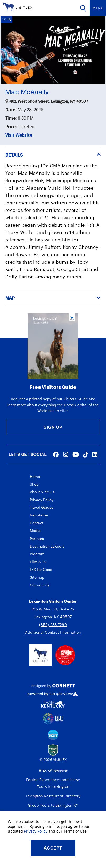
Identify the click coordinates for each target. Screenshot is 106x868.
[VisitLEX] (17, 6)
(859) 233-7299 (53, 625)
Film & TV (38, 562)
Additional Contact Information (53, 632)
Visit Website (19, 135)
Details (14, 155)
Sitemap (37, 577)
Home (35, 476)
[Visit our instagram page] (66, 454)
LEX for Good (41, 569)
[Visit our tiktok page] (86, 454)
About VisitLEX (42, 492)
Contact (37, 523)
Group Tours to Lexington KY (53, 805)
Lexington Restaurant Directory (53, 796)
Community (40, 585)
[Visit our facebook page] (56, 454)
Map (10, 298)
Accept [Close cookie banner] (53, 848)
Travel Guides (42, 507)
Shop (34, 484)
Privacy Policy (42, 500)
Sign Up (53, 427)
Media (35, 531)
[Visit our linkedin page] (95, 454)
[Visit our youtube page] (76, 454)
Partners (37, 538)
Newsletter (39, 515)
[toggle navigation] (98, 8)
